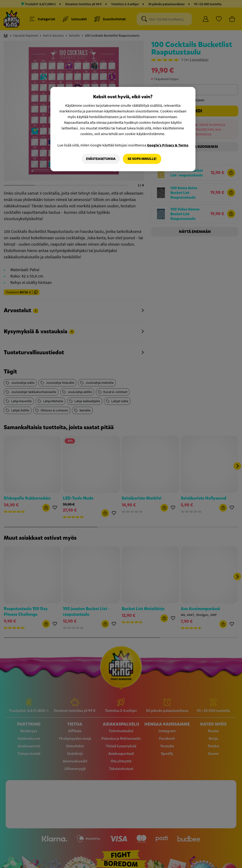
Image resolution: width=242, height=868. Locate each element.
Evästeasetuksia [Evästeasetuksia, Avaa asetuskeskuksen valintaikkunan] (101, 159)
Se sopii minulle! (142, 159)
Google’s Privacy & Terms (168, 145)
